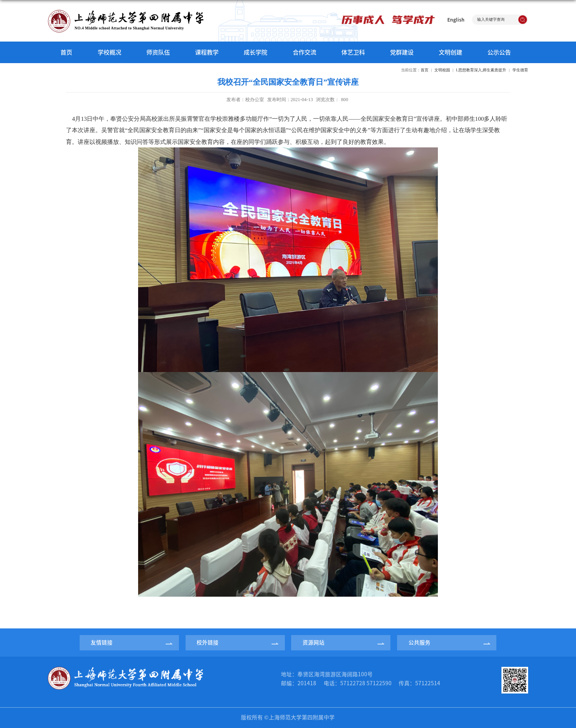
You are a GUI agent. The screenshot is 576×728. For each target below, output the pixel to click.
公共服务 (419, 643)
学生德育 (520, 70)
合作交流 (304, 52)
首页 (66, 52)
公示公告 (499, 52)
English (456, 20)
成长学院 (255, 52)
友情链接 (102, 643)
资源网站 (314, 643)
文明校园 (442, 70)
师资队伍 (158, 52)
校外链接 (208, 643)
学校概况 (109, 52)
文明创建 (450, 52)
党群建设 (402, 52)
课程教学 (207, 52)
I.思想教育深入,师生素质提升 (481, 70)
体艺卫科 (353, 52)
